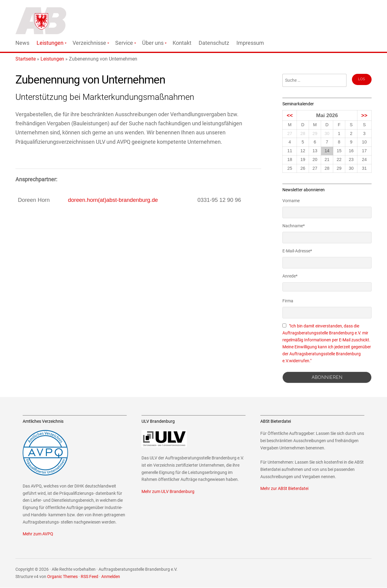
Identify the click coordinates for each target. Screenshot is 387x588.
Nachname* (294, 226)
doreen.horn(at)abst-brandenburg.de (113, 200)
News (22, 43)
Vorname (291, 201)
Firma (288, 301)
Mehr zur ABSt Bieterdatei (284, 489)
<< (290, 115)
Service (124, 43)
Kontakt (182, 43)
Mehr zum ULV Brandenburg (168, 492)
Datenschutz (214, 43)
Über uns (153, 43)
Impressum (250, 43)
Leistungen (50, 43)
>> (364, 115)
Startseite (26, 59)
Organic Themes (62, 577)
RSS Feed (89, 577)
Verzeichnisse (89, 43)
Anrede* (290, 276)
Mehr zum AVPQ (38, 534)
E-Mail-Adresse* (297, 251)
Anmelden (111, 577)
